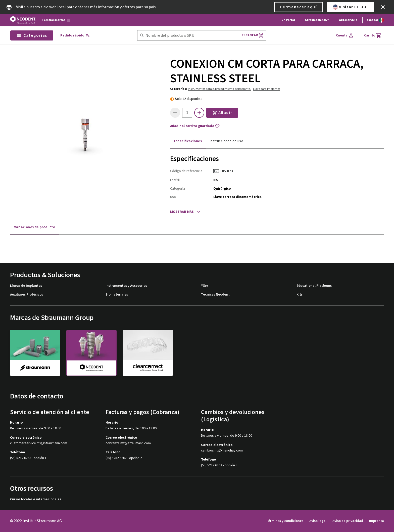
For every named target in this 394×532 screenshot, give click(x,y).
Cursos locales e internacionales (36, 499)
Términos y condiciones (285, 521)
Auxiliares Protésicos (27, 295)
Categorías (32, 35)
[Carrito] (373, 35)
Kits (300, 295)
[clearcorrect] (148, 353)
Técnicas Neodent (215, 295)
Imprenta (377, 521)
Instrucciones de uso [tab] (227, 141)
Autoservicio (348, 20)
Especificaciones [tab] (188, 141)
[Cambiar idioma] (375, 20)
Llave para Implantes (267, 89)
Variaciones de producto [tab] (35, 227)
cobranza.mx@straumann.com (128, 443)
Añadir (222, 113)
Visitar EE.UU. (350, 7)
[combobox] (191, 36)
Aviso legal (318, 521)
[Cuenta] (345, 35)
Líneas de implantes (26, 286)
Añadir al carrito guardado (195, 126)
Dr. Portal (288, 20)
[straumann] (35, 353)
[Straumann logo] (23, 20)
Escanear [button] (253, 35)
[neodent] (91, 353)
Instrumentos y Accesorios (126, 286)
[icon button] (383, 7)
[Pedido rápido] (75, 36)
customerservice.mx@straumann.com (39, 443)
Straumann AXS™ (317, 20)
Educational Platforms (314, 286)
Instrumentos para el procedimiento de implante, (219, 89)
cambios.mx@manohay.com (222, 451)
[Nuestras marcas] (56, 20)
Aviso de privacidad (348, 521)
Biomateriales (117, 295)
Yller (205, 286)
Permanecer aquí (299, 7)
